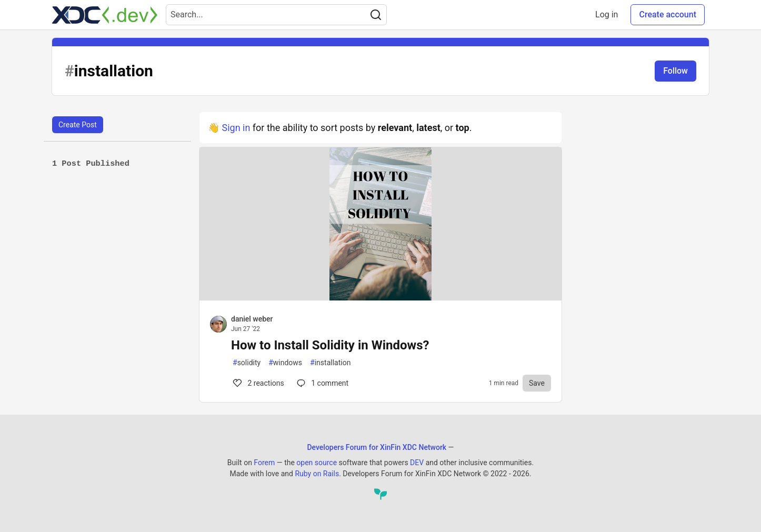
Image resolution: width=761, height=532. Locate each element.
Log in (607, 14)
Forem (264, 463)
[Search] (376, 15)
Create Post (78, 125)
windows (285, 363)
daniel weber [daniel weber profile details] (252, 319)
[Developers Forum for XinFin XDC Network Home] (105, 15)
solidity (247, 363)
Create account (668, 14)
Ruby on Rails (317, 474)
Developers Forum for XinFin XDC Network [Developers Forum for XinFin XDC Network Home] (377, 447)
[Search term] (276, 15)
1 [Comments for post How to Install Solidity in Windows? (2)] (322, 383)
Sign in (236, 128)
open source (317, 463)
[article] (380, 297)
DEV (417, 463)
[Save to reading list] (537, 383)
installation (330, 363)
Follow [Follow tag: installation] (675, 71)
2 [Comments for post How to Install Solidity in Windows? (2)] (258, 383)
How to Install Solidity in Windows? (330, 345)
